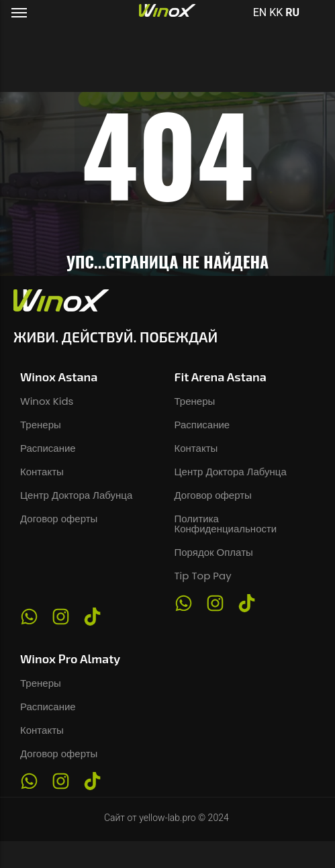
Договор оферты (59, 519)
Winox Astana (59, 377)
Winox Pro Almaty (70, 659)
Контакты (42, 472)
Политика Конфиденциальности (226, 524)
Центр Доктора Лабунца (76, 495)
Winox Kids (47, 401)
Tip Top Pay (203, 576)
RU (292, 12)
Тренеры (41, 425)
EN (260, 12)
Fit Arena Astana (221, 377)
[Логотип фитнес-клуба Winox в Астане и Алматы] (167, 11)
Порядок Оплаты (214, 552)
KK (276, 12)
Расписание (48, 448)
